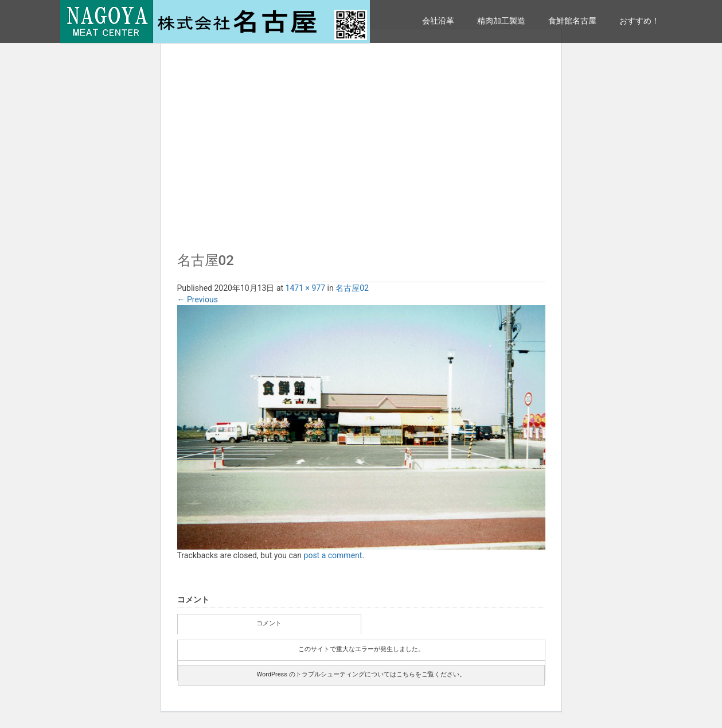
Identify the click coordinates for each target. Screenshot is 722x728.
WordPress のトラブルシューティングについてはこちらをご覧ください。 (361, 674)
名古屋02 (352, 288)
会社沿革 (438, 21)
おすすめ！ (639, 21)
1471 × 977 (306, 288)
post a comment (333, 555)
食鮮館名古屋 (572, 21)
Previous (198, 299)
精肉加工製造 (501, 21)
